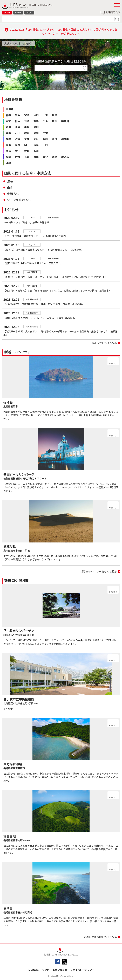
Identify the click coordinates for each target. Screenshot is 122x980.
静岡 (36, 127)
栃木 (18, 121)
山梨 (27, 127)
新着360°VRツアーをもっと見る (99, 571)
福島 (55, 115)
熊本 (36, 157)
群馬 (36, 121)
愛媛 (27, 151)
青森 (8, 115)
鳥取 (8, 145)
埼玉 (55, 121)
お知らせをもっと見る (104, 343)
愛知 (36, 133)
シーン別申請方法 (19, 200)
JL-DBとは (33, 970)
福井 (8, 139)
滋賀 (18, 139)
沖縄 (8, 163)
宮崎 (55, 157)
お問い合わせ (60, 970)
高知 (36, 151)
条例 (10, 187)
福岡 (8, 157)
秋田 (36, 115)
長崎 (27, 157)
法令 (10, 181)
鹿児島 (65, 157)
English (18, 13)
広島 (36, 145)
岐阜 (27, 133)
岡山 (27, 145)
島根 (18, 145)
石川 (18, 133)
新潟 (8, 127)
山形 (45, 115)
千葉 (45, 121)
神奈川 (65, 121)
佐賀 (18, 157)
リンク (46, 970)
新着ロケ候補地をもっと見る (100, 937)
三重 (45, 133)
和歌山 (65, 139)
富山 (8, 133)
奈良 (55, 139)
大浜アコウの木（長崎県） (19, 44)
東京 (8, 121)
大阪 (36, 139)
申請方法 (13, 194)
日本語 (7, 13)
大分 (45, 157)
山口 (45, 145)
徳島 (8, 151)
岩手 (18, 115)
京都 (27, 139)
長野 (18, 127)
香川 (18, 151)
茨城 (27, 121)
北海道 (10, 109)
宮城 (27, 115)
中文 (29, 13)
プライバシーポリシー (82, 970)
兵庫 (45, 139)
